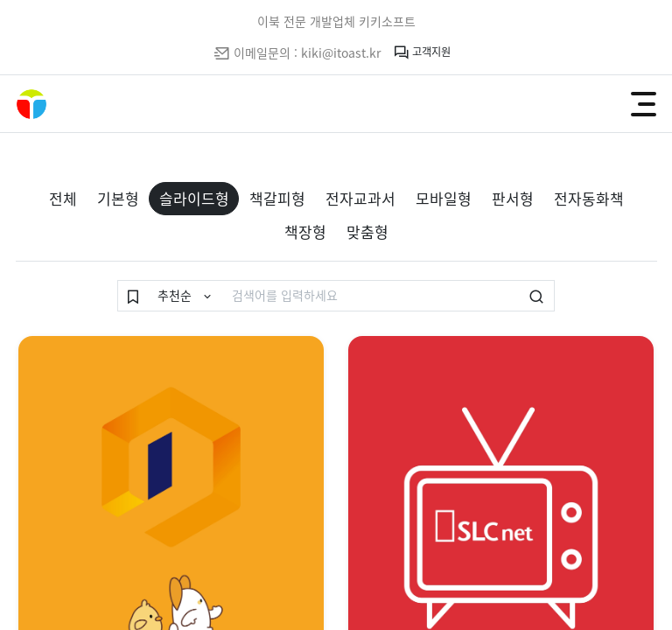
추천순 (176, 295)
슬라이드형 (194, 198)
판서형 (513, 198)
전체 (63, 198)
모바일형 (444, 198)
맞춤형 (367, 231)
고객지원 (422, 53)
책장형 (305, 231)
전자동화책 (589, 198)
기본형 (118, 198)
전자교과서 (360, 198)
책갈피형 (277, 198)
